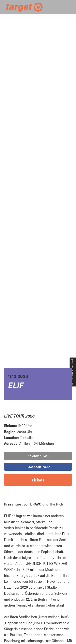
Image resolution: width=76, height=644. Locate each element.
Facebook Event (38, 467)
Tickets (38, 480)
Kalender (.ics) (38, 456)
